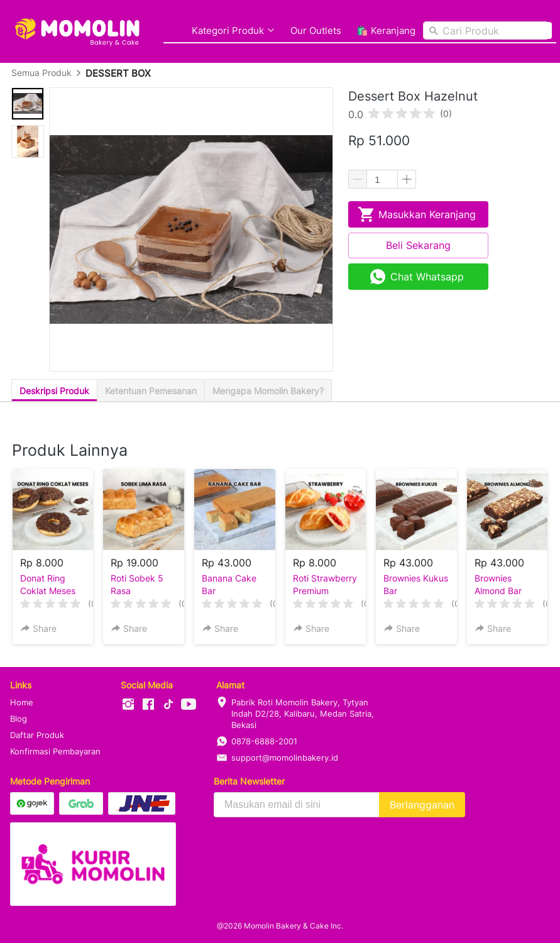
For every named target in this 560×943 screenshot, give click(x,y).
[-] (128, 705)
